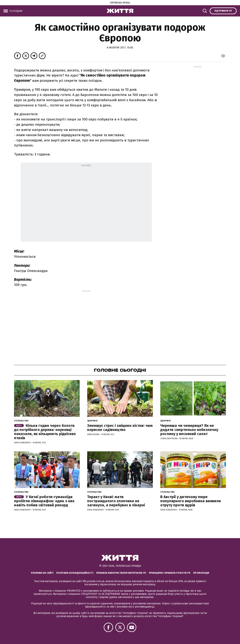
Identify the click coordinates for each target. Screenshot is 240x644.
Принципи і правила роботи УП (170, 573)
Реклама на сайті (42, 573)
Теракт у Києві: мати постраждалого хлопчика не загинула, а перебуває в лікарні (116, 501)
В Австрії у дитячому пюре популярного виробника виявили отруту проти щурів (191, 501)
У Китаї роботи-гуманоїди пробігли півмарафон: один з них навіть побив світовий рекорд (44, 501)
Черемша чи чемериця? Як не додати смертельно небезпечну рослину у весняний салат (189, 430)
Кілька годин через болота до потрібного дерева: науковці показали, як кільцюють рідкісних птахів (45, 432)
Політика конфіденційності (75, 573)
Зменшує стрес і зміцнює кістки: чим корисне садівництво (120, 428)
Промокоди (201, 573)
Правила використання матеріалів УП (121, 573)
